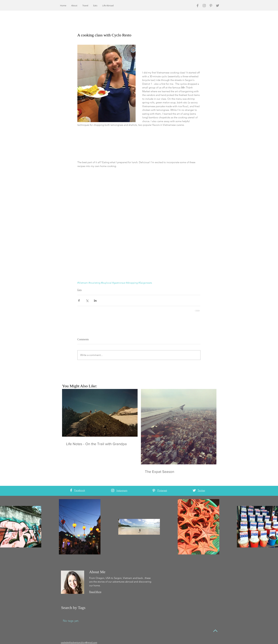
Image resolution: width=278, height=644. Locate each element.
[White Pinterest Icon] (154, 491)
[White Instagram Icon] (113, 490)
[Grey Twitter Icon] (218, 6)
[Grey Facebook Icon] (198, 6)
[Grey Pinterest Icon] (211, 6)
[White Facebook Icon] (71, 490)
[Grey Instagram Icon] (204, 6)
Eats (80, 290)
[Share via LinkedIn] (95, 300)
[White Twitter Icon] (194, 490)
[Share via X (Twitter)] (87, 300)
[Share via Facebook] (79, 300)
